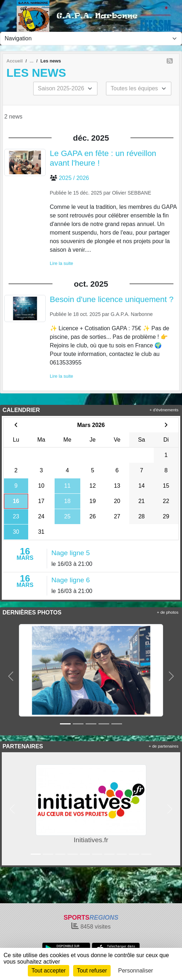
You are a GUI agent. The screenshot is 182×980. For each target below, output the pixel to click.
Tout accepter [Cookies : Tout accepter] (49, 971)
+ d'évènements (164, 410)
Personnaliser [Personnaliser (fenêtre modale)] (136, 971)
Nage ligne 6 (71, 580)
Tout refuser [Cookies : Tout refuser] (92, 971)
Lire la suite (62, 263)
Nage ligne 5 (71, 553)
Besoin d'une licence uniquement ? (112, 299)
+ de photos (168, 612)
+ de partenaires (164, 746)
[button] (11, 676)
